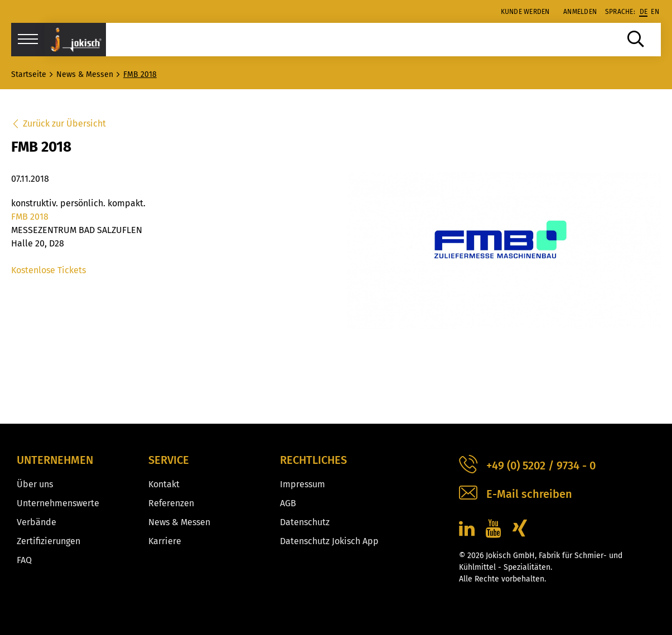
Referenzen (171, 503)
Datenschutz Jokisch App (329, 541)
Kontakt (164, 484)
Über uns (35, 484)
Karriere (165, 541)
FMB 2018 (30, 217)
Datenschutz (305, 522)
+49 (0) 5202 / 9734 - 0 (527, 466)
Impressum (303, 484)
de (644, 12)
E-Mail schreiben (516, 494)
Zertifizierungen (49, 541)
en (655, 12)
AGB (288, 503)
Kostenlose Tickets (49, 270)
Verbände (37, 522)
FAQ (24, 560)
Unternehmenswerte (58, 503)
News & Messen (179, 522)
